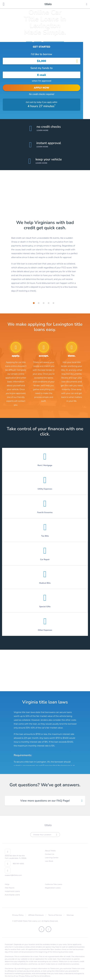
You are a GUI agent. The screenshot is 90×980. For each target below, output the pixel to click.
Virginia (38, 40)
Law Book (49, 856)
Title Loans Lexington (54, 40)
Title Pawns (10, 883)
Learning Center (52, 853)
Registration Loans (53, 883)
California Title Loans (54, 879)
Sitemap (70, 910)
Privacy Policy (18, 910)
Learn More (42, 125)
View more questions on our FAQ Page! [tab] (45, 796)
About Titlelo (50, 846)
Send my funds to (42, 68)
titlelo (48, 4)
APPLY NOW (41, 88)
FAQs (7, 879)
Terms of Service (55, 910)
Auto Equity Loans (12, 890)
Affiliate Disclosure (36, 910)
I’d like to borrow (41, 54)
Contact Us (50, 849)
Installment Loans (12, 886)
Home (29, 40)
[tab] (34, 298)
